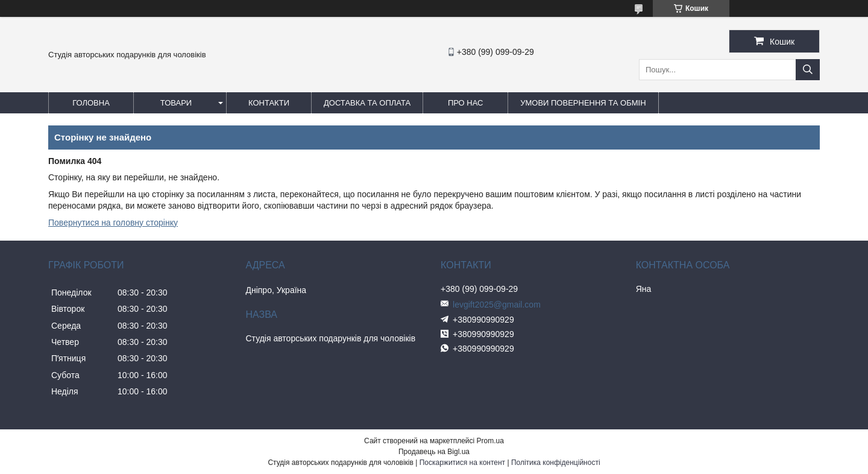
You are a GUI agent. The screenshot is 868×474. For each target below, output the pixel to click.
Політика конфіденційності (556, 463)
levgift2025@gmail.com (497, 305)
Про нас (466, 103)
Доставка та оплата (367, 103)
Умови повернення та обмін (583, 103)
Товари (176, 103)
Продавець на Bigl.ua (434, 452)
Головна (91, 103)
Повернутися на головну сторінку (113, 223)
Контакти (269, 103)
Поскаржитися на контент (462, 463)
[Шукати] (808, 70)
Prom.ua (490, 441)
